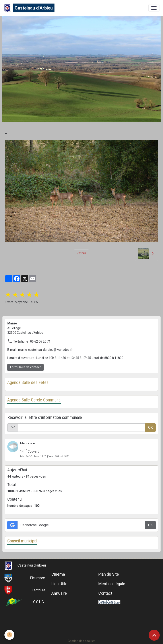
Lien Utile (59, 584)
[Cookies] (9, 635)
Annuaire (59, 593)
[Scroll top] (154, 635)
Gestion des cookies (82, 641)
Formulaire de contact (25, 367)
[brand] (29, 8)
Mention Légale (112, 584)
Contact (105, 593)
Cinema (58, 574)
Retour (81, 253)
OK (150, 427)
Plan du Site (109, 574)
